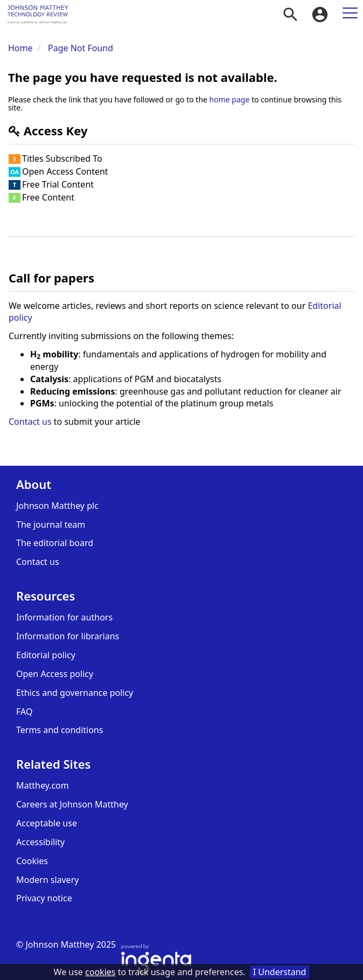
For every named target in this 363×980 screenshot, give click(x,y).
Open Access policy (55, 674)
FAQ (24, 712)
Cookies (32, 861)
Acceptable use (47, 823)
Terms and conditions (60, 730)
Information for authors (64, 617)
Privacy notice (44, 898)
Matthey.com (43, 785)
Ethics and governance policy (75, 693)
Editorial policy (46, 655)
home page (230, 99)
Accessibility (40, 842)
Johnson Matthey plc (57, 506)
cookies (100, 972)
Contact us (30, 422)
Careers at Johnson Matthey (72, 804)
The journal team (51, 524)
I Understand (280, 972)
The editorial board (55, 543)
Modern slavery (47, 880)
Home (20, 48)
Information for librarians (68, 636)
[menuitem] (290, 15)
